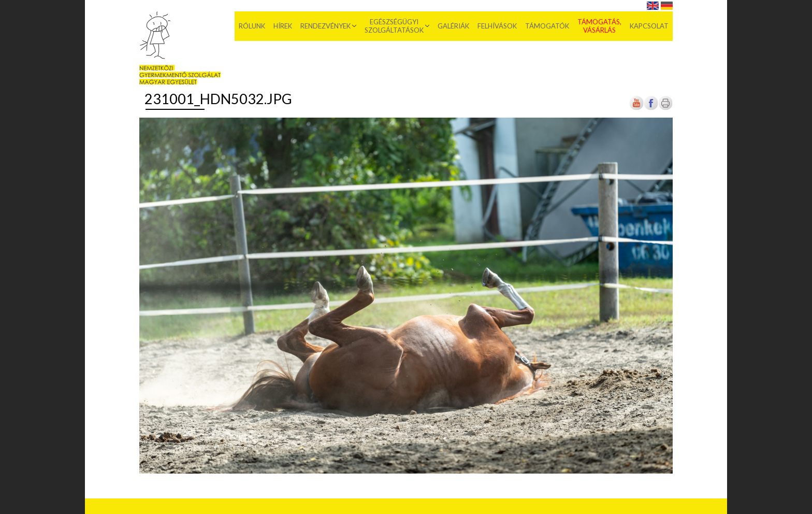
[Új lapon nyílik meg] (651, 108)
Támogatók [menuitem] (547, 26)
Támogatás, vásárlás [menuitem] (599, 26)
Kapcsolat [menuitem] (649, 26)
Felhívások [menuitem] (497, 26)
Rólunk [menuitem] (252, 26)
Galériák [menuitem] (453, 26)
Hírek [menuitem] (283, 26)
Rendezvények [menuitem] (325, 26)
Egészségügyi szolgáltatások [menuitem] (394, 26)
